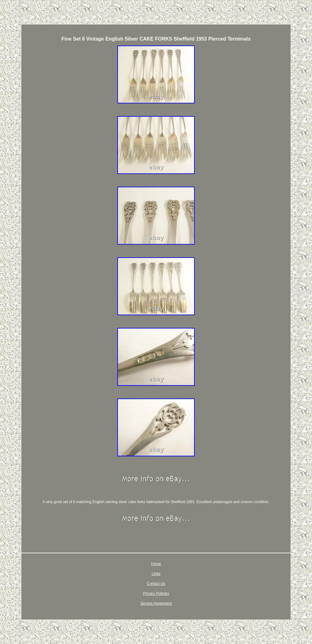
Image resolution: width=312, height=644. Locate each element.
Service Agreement (156, 603)
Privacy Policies (156, 594)
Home (156, 564)
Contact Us (156, 584)
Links (156, 574)
